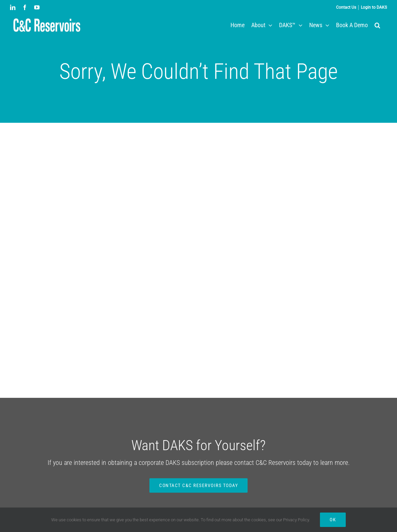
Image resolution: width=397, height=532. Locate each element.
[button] (377, 25)
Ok (333, 520)
